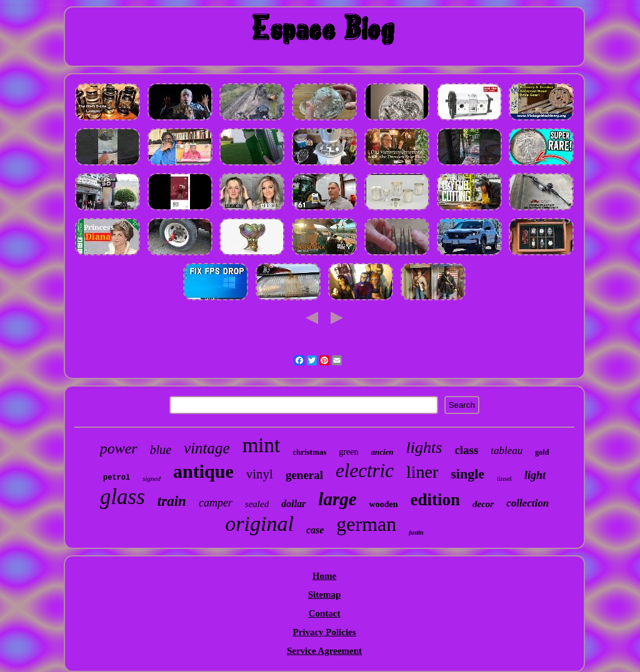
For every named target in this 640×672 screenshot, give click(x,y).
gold (542, 452)
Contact (325, 613)
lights (424, 447)
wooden (384, 504)
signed (152, 478)
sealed (257, 504)
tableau (507, 451)
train (172, 501)
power (119, 448)
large (337, 499)
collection (527, 503)
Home (324, 576)
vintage (207, 448)
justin (416, 532)
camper (216, 503)
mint (262, 445)
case (315, 530)
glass (122, 497)
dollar (293, 504)
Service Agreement (324, 651)
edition (435, 500)
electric (365, 471)
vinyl (260, 474)
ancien (382, 452)
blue (161, 450)
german (366, 524)
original (259, 524)
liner (422, 472)
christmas (309, 452)
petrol (117, 478)
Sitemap (325, 595)
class (466, 450)
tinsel (504, 478)
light (535, 475)
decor (483, 504)
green (348, 452)
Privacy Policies (324, 632)
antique (203, 471)
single (467, 474)
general (304, 475)
